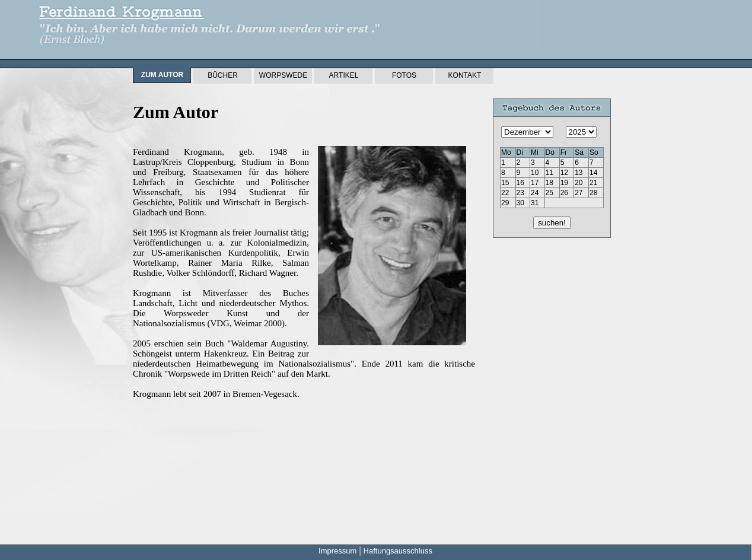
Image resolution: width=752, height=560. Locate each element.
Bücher (223, 75)
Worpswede (283, 75)
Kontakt (465, 75)
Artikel (344, 75)
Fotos (404, 75)
